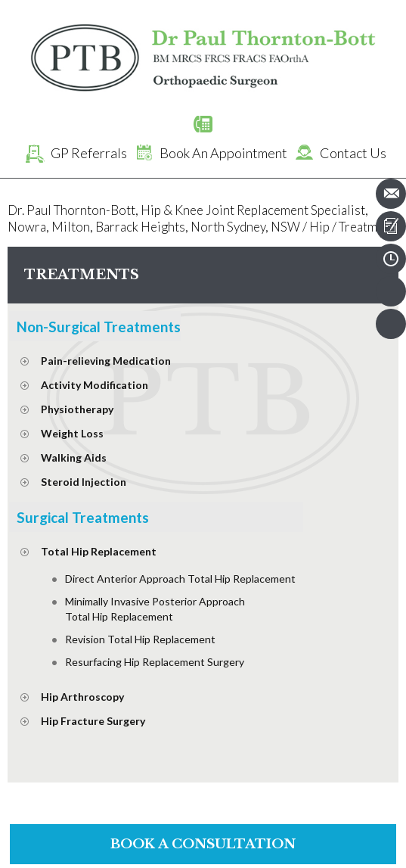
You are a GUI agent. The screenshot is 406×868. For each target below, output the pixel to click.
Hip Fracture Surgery (93, 721)
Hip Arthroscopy (82, 697)
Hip (319, 227)
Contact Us (338, 153)
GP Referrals (74, 153)
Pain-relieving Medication (106, 361)
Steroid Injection (84, 482)
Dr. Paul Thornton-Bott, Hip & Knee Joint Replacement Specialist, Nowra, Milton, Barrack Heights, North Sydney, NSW (188, 218)
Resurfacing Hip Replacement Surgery (155, 662)
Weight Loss (72, 433)
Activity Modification (95, 385)
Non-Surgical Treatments (99, 327)
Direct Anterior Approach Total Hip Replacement (180, 579)
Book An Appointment (208, 153)
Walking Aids (74, 457)
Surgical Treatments (83, 517)
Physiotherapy (77, 409)
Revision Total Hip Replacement (140, 639)
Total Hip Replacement (99, 551)
